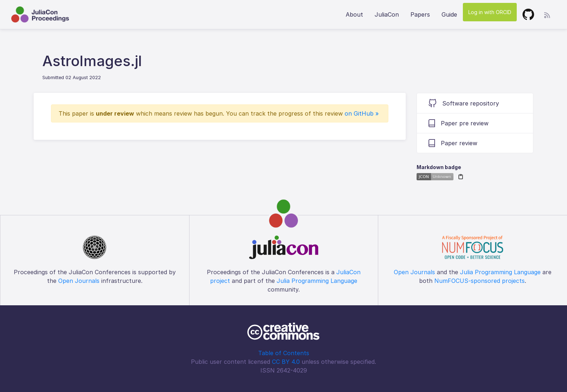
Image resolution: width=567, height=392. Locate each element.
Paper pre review (459, 123)
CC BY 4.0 (286, 362)
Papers (420, 14)
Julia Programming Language (317, 281)
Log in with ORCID (490, 12)
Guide (449, 14)
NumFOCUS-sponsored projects (479, 281)
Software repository (464, 103)
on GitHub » (362, 113)
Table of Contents (284, 353)
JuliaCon (387, 14)
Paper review (453, 143)
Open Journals (79, 281)
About (354, 14)
